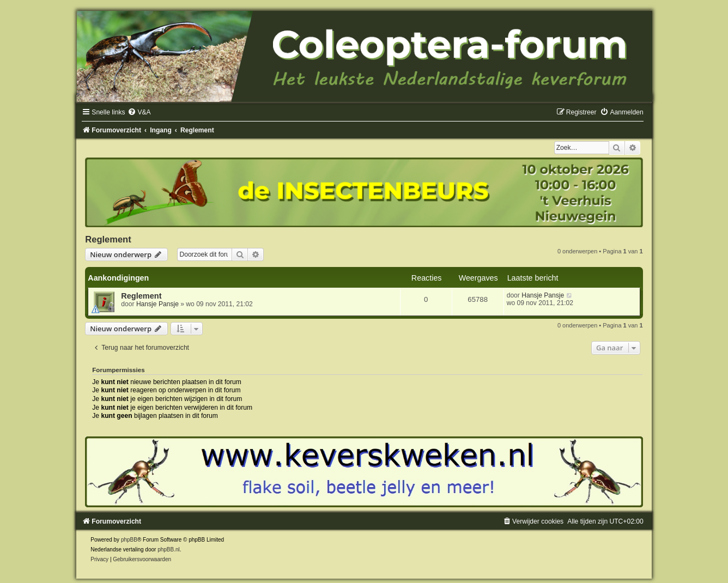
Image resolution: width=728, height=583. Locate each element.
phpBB (129, 540)
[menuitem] (139, 112)
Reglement (108, 239)
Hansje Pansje (157, 304)
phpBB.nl (169, 549)
